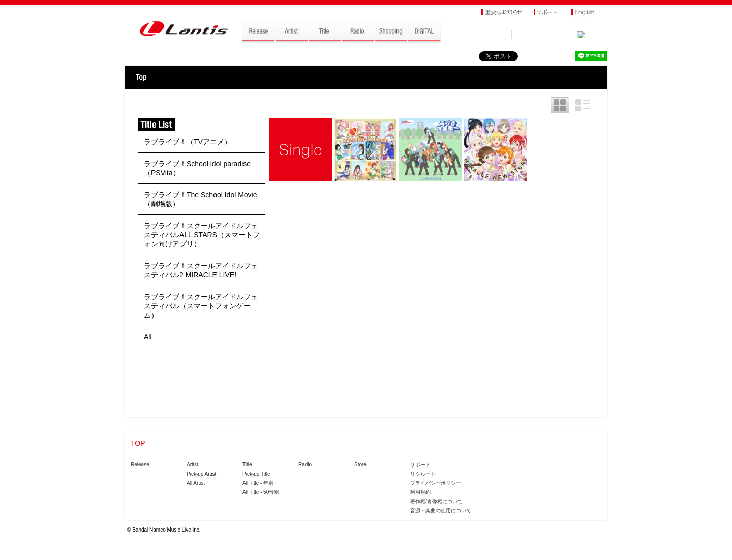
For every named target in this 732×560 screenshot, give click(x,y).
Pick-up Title (256, 474)
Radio (305, 465)
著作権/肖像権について (436, 501)
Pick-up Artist (201, 474)
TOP (141, 77)
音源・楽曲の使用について (441, 510)
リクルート (423, 474)
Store (360, 465)
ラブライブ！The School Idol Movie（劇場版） (201, 199)
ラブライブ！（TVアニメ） (188, 142)
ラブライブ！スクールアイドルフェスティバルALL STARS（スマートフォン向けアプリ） (202, 235)
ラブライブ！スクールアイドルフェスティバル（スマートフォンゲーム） (201, 306)
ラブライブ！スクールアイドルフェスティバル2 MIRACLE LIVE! (201, 270)
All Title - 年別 (258, 483)
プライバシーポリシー (436, 483)
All (148, 337)
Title (247, 465)
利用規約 (420, 492)
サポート (420, 465)
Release (140, 465)
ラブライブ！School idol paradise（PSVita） (197, 168)
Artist (192, 465)
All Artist (196, 483)
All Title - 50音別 (261, 492)
